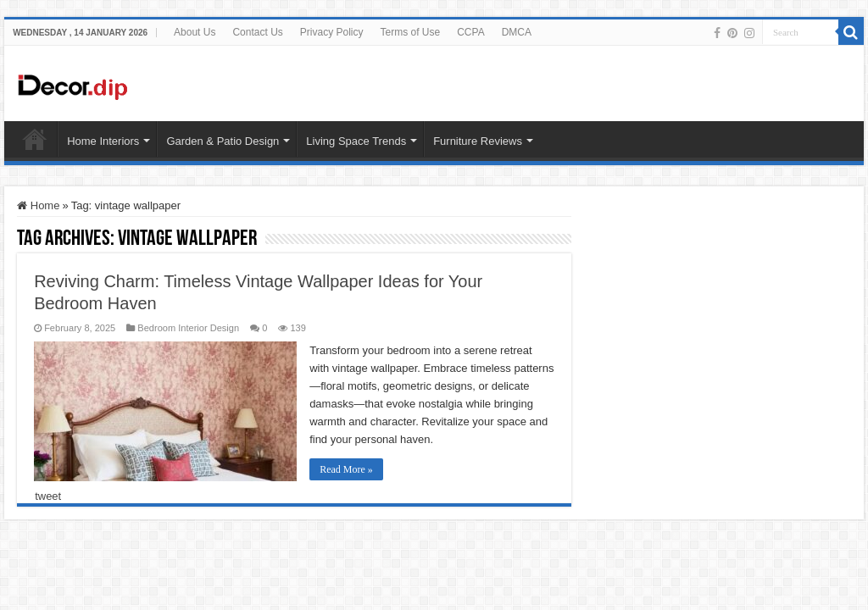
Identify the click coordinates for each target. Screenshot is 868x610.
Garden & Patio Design (223, 141)
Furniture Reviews (478, 141)
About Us (195, 32)
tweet (48, 496)
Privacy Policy (332, 32)
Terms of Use (411, 32)
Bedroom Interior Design (188, 328)
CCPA (470, 32)
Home (38, 205)
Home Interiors (103, 141)
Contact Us (257, 32)
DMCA (517, 32)
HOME (35, 139)
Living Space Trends (356, 141)
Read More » (346, 469)
